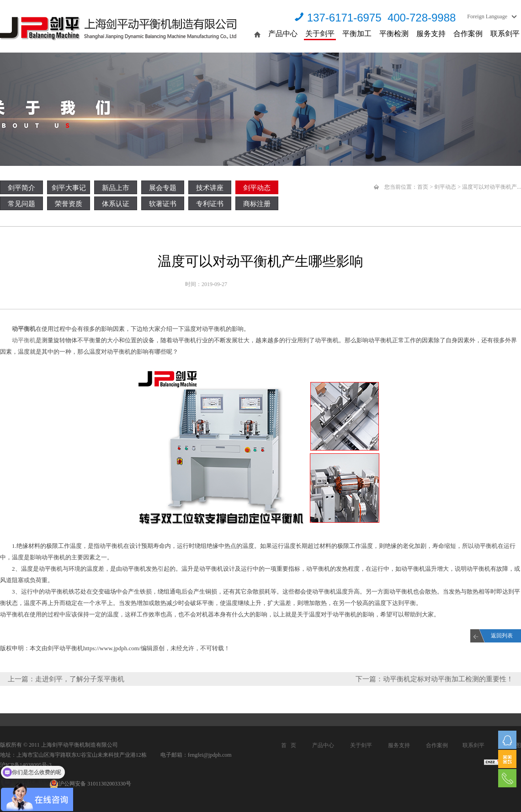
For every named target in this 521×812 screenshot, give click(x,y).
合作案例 (468, 34)
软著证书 (163, 204)
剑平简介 (21, 188)
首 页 (289, 745)
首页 (423, 187)
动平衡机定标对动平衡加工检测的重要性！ (448, 679)
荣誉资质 (69, 204)
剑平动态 (257, 188)
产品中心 (283, 34)
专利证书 (210, 204)
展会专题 (163, 188)
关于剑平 (320, 34)
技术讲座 (210, 188)
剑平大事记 (69, 188)
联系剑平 (505, 34)
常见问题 (21, 204)
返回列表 (502, 636)
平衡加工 (357, 34)
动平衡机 (23, 329)
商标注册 (257, 204)
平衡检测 (394, 34)
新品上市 (116, 188)
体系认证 (116, 204)
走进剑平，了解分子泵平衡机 (80, 679)
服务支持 (431, 34)
